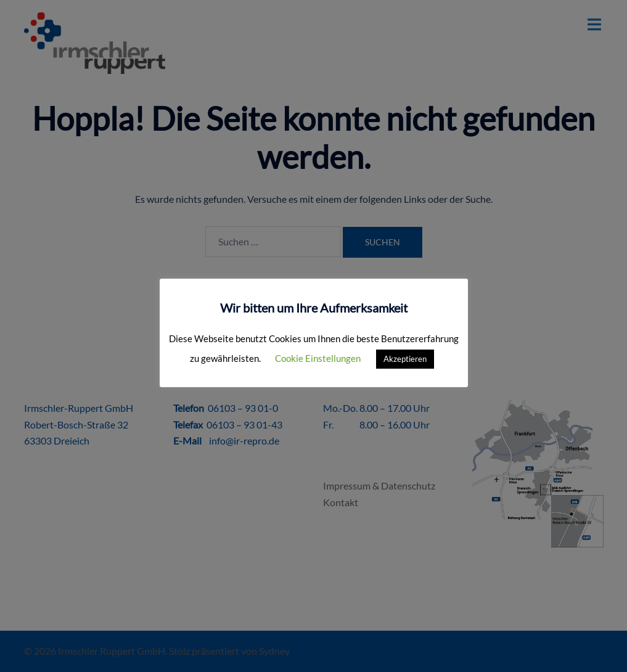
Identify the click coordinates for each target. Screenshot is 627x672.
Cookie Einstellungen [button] (318, 358)
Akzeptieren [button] (405, 359)
